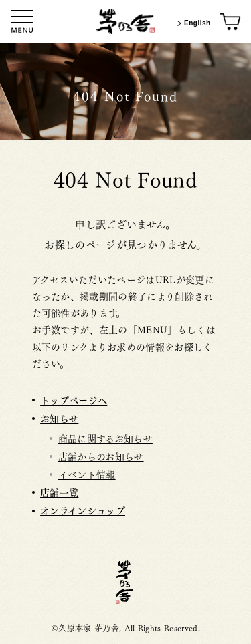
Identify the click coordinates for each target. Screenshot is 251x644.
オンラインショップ (83, 510)
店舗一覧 (59, 492)
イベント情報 (87, 474)
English (192, 23)
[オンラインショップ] (231, 22)
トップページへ (74, 400)
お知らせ (59, 418)
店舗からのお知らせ (101, 456)
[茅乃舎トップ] (126, 21)
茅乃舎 (126, 582)
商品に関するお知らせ (105, 438)
